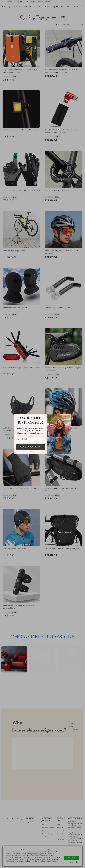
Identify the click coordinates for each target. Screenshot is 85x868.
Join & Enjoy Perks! (30, 447)
